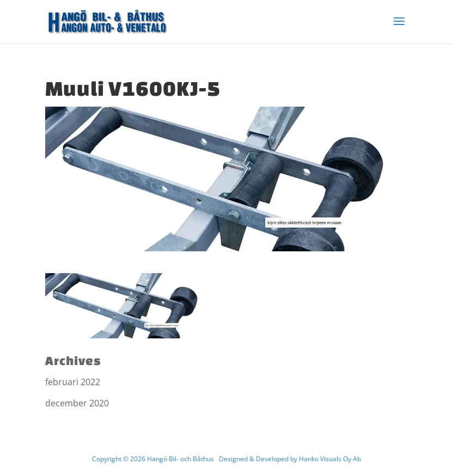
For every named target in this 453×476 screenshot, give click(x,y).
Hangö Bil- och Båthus (180, 459)
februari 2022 (73, 382)
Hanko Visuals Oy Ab (330, 459)
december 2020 (77, 403)
